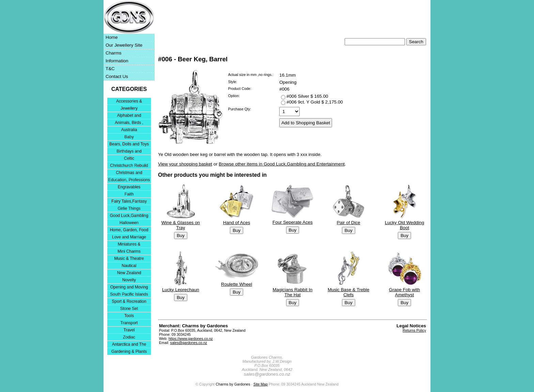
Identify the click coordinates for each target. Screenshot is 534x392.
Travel (129, 330)
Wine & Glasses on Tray (181, 225)
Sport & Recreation (129, 301)
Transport (129, 323)
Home (112, 37)
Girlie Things (129, 208)
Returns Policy (414, 330)
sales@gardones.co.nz (189, 343)
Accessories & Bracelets (129, 102)
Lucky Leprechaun (181, 290)
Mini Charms (129, 251)
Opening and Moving (129, 287)
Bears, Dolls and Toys (129, 144)
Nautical (129, 266)
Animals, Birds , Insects (129, 123)
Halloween (129, 223)
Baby (129, 137)
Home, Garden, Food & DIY (129, 230)
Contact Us (117, 76)
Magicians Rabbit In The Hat (292, 292)
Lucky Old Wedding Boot (404, 225)
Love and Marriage (129, 237)
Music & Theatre (129, 258)
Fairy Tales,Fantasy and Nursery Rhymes (129, 202)
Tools (129, 316)
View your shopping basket (185, 164)
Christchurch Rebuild (129, 166)
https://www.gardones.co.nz (191, 339)
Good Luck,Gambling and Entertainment (129, 216)
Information (117, 61)
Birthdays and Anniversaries (129, 152)
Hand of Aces (237, 223)
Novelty (129, 280)
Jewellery (129, 108)
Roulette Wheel (237, 284)
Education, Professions (129, 180)
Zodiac (129, 337)
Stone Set (129, 309)
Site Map (261, 384)
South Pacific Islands (129, 294)
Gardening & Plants (129, 351)
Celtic (129, 158)
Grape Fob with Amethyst (404, 292)
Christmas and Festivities (129, 173)
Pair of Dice (349, 223)
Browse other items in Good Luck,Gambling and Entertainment (282, 164)
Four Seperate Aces (293, 222)
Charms (114, 53)
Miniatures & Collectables (129, 245)
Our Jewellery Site (124, 45)
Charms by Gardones (233, 384)
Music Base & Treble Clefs (348, 292)
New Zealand (129, 273)
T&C (110, 69)
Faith (129, 194)
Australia (129, 130)
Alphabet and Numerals (129, 116)
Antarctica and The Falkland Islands (129, 345)
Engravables (129, 187)
